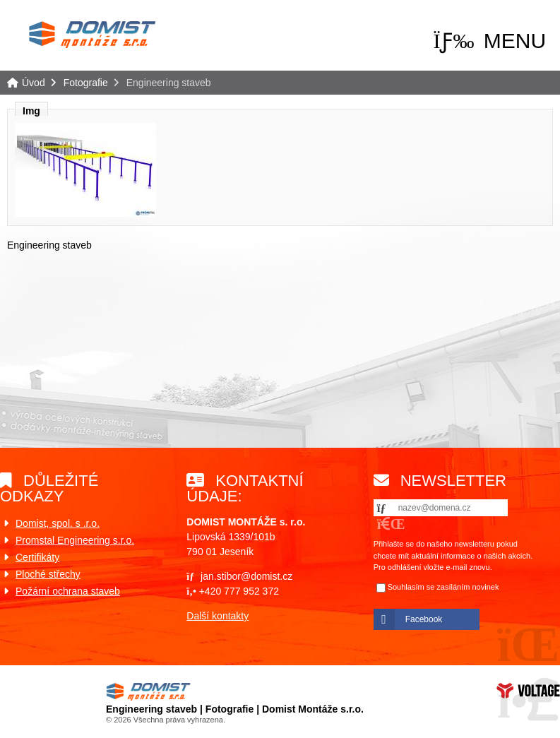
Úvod (92, 35)
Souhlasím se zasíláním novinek (443, 587)
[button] (489, 41)
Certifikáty (37, 557)
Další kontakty (218, 616)
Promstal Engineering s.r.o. (75, 540)
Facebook (424, 619)
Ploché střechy (48, 574)
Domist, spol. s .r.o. (58, 523)
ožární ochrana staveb (71, 591)
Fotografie (86, 83)
